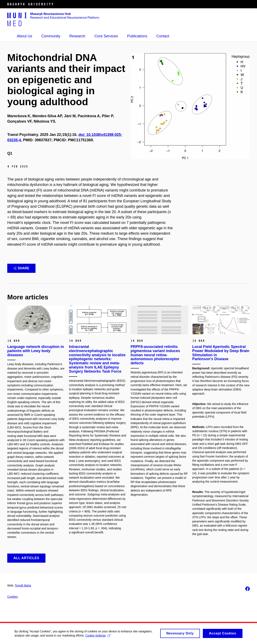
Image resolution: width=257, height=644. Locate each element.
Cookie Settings (98, 635)
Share (21, 268)
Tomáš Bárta (23, 585)
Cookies (13, 597)
